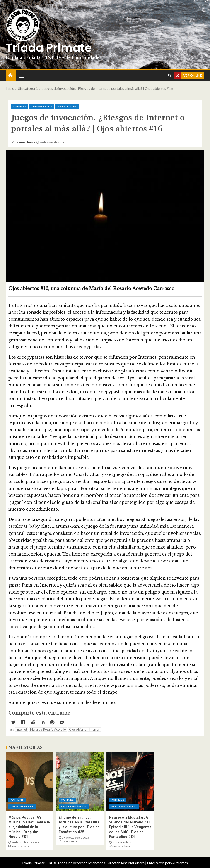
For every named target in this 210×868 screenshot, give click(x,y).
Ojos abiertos (42, 106)
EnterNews (156, 863)
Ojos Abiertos (78, 729)
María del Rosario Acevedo (48, 729)
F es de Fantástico (74, 806)
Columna (20, 106)
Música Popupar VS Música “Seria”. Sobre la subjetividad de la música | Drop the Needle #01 (29, 827)
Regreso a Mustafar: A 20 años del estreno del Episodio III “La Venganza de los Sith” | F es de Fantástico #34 (130, 827)
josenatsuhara (24, 142)
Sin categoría (67, 106)
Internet (22, 729)
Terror (95, 729)
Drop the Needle (22, 806)
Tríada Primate (49, 48)
